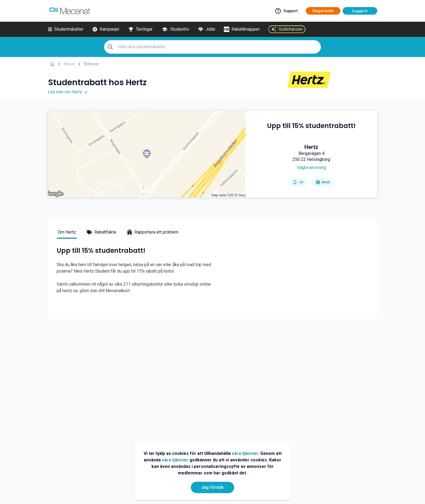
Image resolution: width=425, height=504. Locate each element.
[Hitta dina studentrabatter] (217, 47)
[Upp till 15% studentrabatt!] (311, 130)
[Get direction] (311, 168)
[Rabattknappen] (242, 29)
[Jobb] (207, 29)
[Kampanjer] (106, 29)
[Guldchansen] (287, 29)
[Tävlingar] (140, 29)
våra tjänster (245, 453)
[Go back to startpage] (52, 64)
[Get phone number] (298, 182)
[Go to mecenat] (70, 11)
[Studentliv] (175, 29)
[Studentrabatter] (66, 29)
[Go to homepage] (323, 182)
